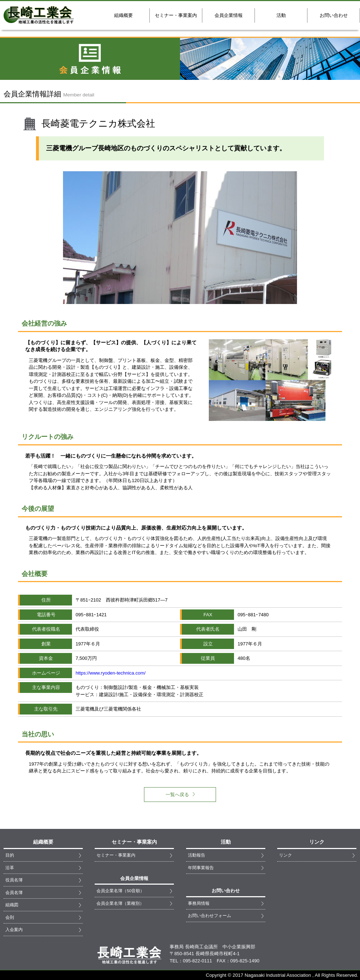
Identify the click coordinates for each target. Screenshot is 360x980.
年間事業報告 (201, 868)
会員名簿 (14, 892)
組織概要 (123, 15)
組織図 (12, 905)
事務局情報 (199, 903)
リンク (285, 855)
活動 (281, 15)
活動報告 (197, 855)
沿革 (10, 868)
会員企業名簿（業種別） (120, 903)
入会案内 (14, 929)
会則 (10, 917)
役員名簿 (14, 880)
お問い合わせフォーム (210, 915)
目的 (10, 855)
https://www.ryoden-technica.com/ (111, 673)
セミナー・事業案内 (176, 15)
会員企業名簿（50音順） (120, 891)
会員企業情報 (229, 15)
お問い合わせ (334, 15)
